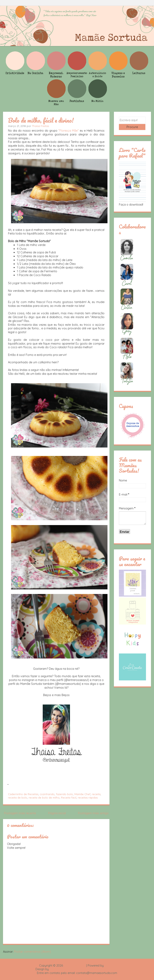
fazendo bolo (64, 794)
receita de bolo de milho (44, 798)
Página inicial (57, 813)
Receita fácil (69, 798)
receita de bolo (18, 798)
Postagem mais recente (20, 813)
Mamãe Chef (82, 794)
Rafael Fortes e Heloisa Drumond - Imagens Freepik (84, 969)
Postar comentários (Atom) (32, 952)
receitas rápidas (88, 798)
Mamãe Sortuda (75, 966)
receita (96, 794)
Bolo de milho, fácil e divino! (41, 120)
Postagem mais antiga (93, 813)
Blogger (110, 966)
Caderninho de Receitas (23, 794)
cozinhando (47, 794)
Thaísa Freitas (40, 126)
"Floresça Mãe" (69, 131)
